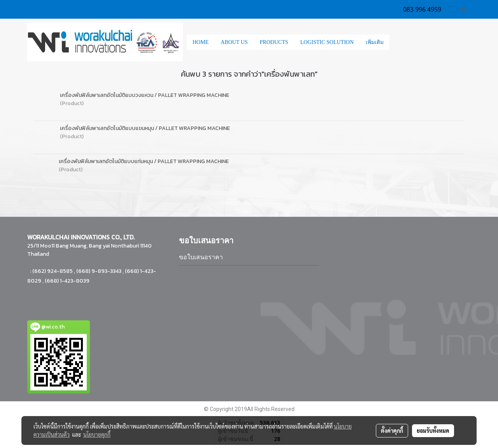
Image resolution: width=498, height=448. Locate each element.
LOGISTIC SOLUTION (327, 42)
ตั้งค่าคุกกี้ (392, 430)
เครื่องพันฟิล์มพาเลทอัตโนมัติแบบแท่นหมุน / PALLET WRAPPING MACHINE (144, 161)
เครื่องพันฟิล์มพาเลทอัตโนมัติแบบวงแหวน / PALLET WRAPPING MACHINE (145, 95)
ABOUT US (234, 42)
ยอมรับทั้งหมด (433, 430)
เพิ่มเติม (375, 42)
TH (457, 9)
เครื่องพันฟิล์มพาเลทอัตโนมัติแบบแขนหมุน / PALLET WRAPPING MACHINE (145, 128)
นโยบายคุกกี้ (97, 434)
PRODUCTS (274, 42)
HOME (201, 42)
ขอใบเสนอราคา (201, 257)
